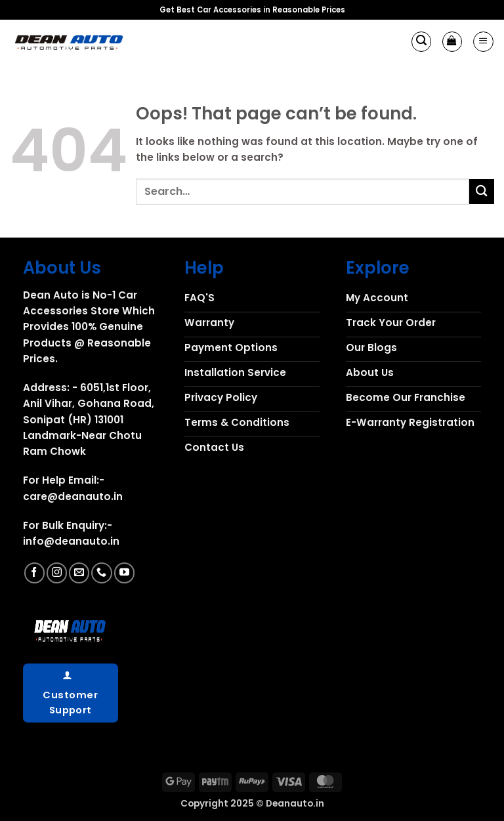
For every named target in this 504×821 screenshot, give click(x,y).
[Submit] (482, 191)
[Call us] (101, 573)
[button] (421, 41)
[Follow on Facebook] (34, 573)
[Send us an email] (79, 573)
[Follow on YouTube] (124, 573)
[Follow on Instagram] (57, 573)
